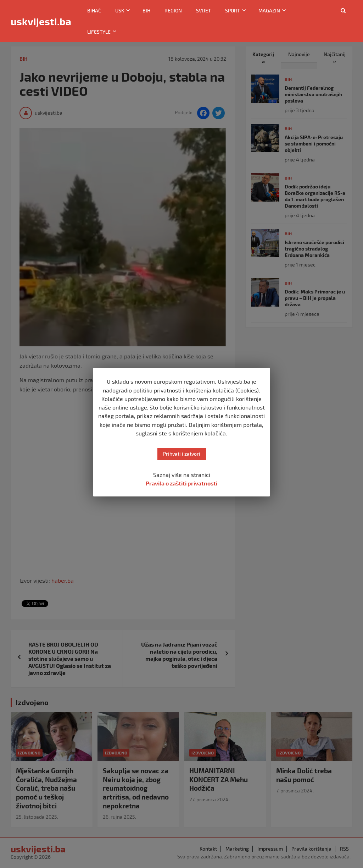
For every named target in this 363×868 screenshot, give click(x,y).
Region (173, 10)
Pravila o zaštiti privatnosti (181, 483)
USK (120, 10)
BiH (146, 10)
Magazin (269, 10)
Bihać (94, 10)
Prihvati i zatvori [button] (182, 454)
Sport (233, 10)
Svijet (203, 10)
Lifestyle (99, 32)
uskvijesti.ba (41, 21)
